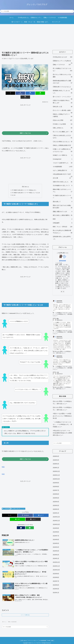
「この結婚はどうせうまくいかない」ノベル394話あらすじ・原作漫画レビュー (62, 426)
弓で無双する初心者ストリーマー (18, 505)
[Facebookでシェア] (17, 93)
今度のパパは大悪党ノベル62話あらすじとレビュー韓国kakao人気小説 (62, 417)
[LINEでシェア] (33, 93)
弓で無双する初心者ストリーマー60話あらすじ (24, 186)
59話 (3, 463)
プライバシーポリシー (33, 638)
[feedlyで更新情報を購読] (27, 524)
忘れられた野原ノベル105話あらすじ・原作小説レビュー (62, 410)
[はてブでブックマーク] (25, 93)
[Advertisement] (37, 36)
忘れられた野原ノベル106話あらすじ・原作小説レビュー (62, 404)
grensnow (63, 261)
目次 (23, 183)
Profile (49, 638)
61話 (3, 470)
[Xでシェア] (10, 93)
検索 (53, 638)
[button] (73, 11)
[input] (37, 11)
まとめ (14, 191)
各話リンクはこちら (25, 129)
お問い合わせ (23, 638)
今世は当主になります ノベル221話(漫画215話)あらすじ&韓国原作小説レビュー (62, 434)
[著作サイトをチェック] (24, 524)
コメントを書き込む (25, 612)
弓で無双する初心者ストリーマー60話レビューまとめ (26, 189)
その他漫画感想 (6, 505)
